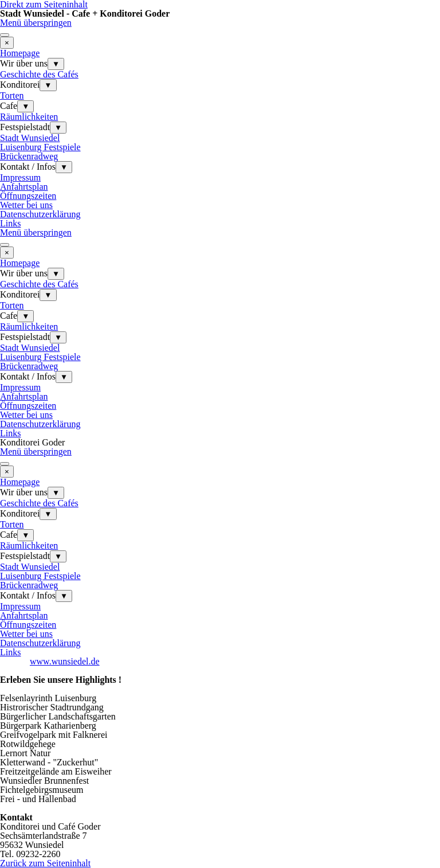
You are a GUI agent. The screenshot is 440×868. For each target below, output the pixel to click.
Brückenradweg (29, 156)
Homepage (20, 53)
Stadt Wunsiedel (30, 138)
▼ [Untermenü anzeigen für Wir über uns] (56, 64)
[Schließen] (7, 43)
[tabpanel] (220, 735)
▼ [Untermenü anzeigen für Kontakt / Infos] (64, 167)
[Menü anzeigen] (5, 35)
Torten (12, 95)
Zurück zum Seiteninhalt (45, 863)
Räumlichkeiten (29, 117)
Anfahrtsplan (24, 187)
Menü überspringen (36, 23)
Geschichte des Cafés (39, 74)
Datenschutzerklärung (40, 214)
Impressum (20, 177)
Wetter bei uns (26, 205)
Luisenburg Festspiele (40, 147)
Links (10, 223)
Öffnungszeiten (28, 196)
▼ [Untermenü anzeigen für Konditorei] (48, 85)
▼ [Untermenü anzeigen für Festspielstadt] (58, 128)
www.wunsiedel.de (65, 661)
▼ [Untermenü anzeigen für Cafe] (25, 106)
